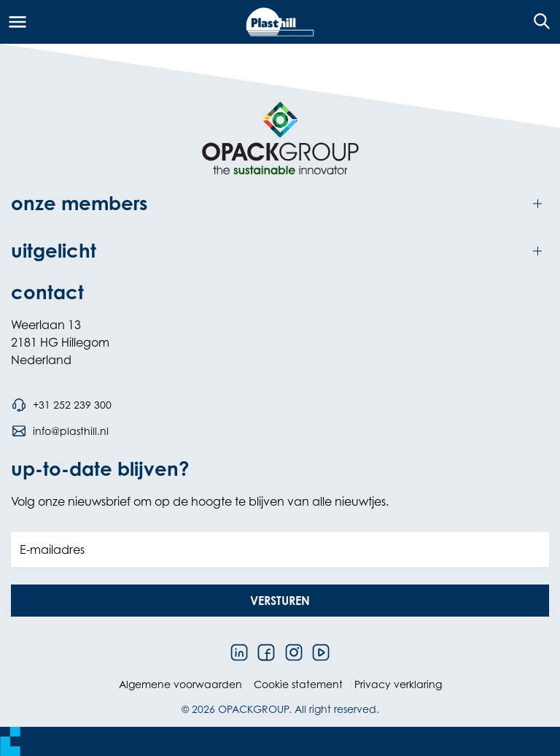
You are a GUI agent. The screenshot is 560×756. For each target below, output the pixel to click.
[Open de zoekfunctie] (537, 22)
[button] (280, 601)
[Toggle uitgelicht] (280, 251)
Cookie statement (298, 684)
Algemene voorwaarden (180, 684)
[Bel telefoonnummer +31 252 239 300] (61, 405)
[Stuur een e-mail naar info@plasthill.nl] (60, 431)
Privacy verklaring (398, 684)
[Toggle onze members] (280, 204)
